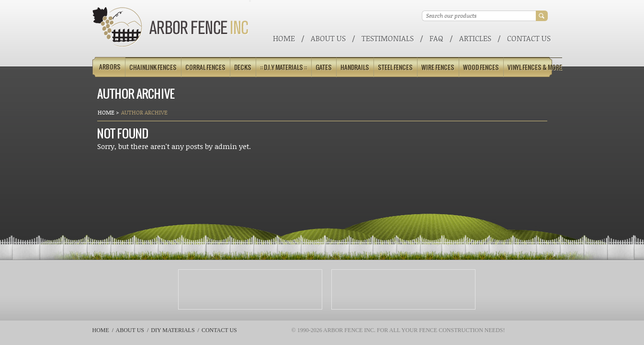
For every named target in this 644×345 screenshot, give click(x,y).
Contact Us (529, 38)
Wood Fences (481, 67)
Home (284, 38)
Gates (324, 67)
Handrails (355, 67)
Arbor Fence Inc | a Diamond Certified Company (171, 27)
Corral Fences (205, 67)
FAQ (436, 38)
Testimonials (388, 38)
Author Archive (144, 112)
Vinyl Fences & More (535, 67)
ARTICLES (475, 38)
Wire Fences (438, 67)
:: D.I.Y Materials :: (283, 67)
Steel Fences (395, 67)
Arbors (110, 67)
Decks (243, 67)
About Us (328, 38)
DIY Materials (173, 330)
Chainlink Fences (153, 67)
